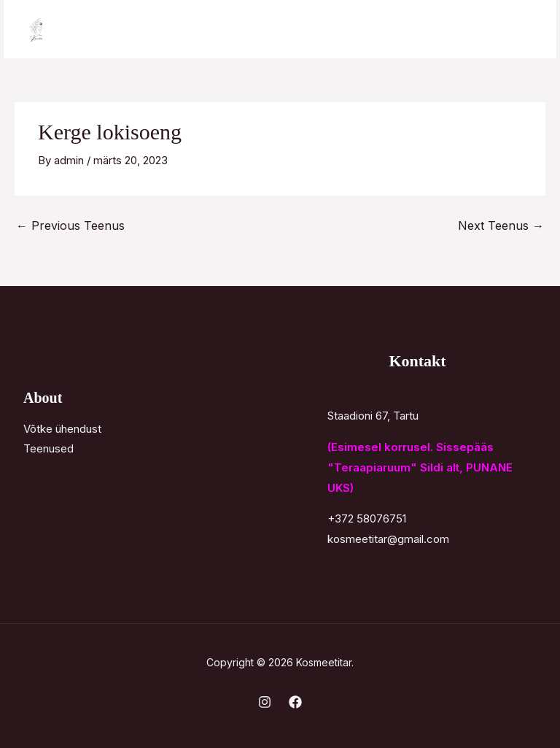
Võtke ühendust (62, 429)
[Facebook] (295, 702)
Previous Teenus (70, 225)
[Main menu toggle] (527, 30)
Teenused (48, 448)
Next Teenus (501, 225)
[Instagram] (265, 702)
